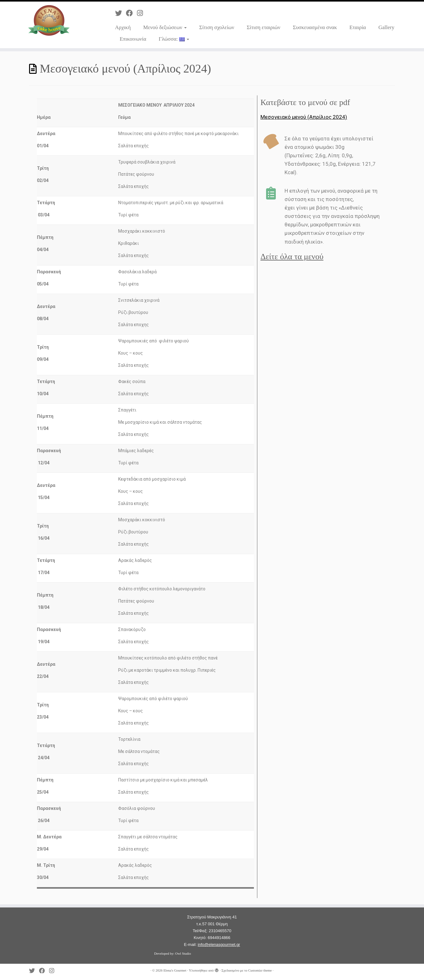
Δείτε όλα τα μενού (292, 257)
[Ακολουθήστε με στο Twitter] (121, 13)
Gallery (386, 27)
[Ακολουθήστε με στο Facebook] (131, 13)
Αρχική (123, 27)
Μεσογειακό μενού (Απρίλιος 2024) (304, 117)
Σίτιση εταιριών (264, 27)
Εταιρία (358, 27)
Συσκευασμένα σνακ (315, 27)
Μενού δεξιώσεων (165, 27)
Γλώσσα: (174, 39)
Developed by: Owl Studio (173, 953)
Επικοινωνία (133, 39)
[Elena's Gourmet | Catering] (49, 20)
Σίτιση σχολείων (217, 27)
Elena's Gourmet (175, 970)
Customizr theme (260, 970)
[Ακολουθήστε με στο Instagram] (142, 13)
